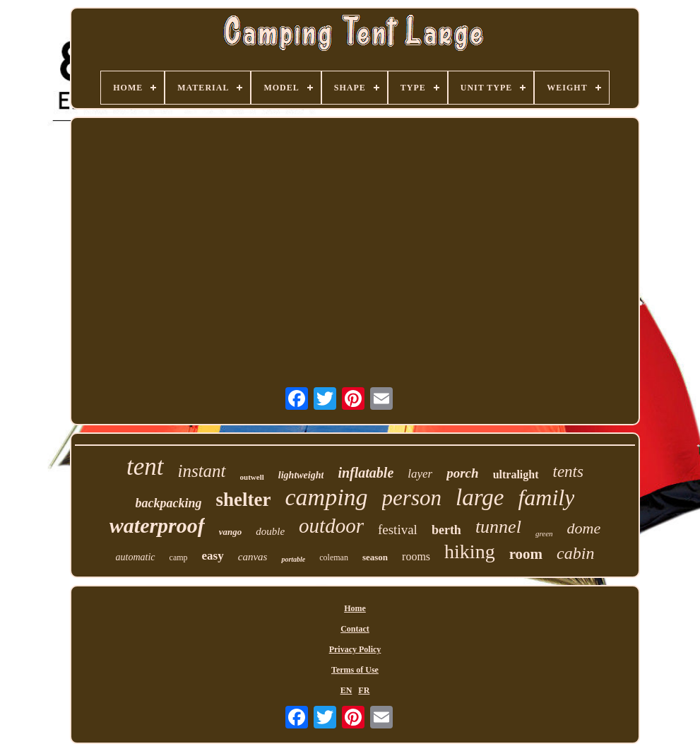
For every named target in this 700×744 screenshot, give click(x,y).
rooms (416, 556)
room (526, 554)
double (270, 531)
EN (346, 690)
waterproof (157, 525)
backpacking (169, 503)
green (544, 533)
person (412, 498)
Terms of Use (355, 670)
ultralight (516, 474)
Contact (355, 629)
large (480, 497)
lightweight (301, 475)
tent (145, 467)
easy (213, 556)
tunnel (498, 527)
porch (462, 473)
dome (584, 528)
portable (293, 559)
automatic (136, 557)
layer (420, 474)
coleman (334, 557)
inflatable (366, 473)
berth (446, 530)
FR (364, 690)
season (375, 557)
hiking (470, 551)
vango (231, 532)
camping (327, 497)
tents (568, 472)
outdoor (331, 526)
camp (179, 557)
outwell (252, 477)
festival (398, 530)
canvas (253, 557)
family (546, 497)
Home (355, 608)
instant (202, 471)
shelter (244, 500)
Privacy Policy (355, 649)
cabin (575, 553)
